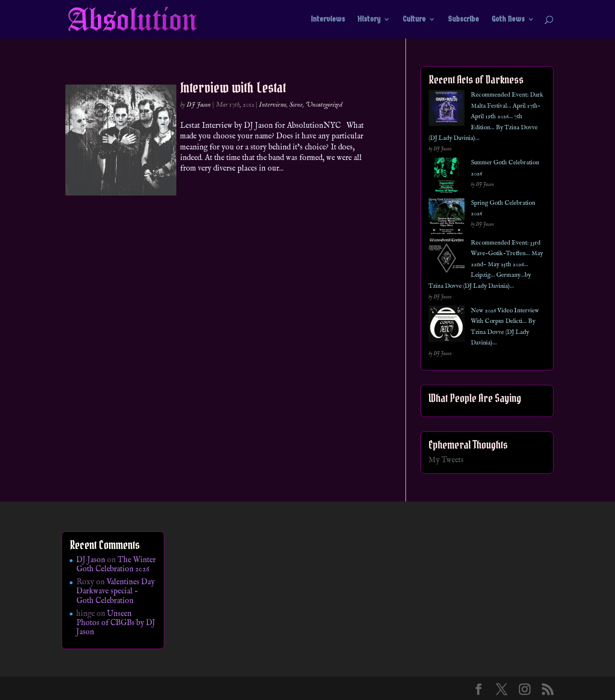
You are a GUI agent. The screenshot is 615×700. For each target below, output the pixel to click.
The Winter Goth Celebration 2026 (116, 565)
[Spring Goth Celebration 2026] (447, 218)
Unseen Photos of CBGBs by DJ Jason (116, 623)
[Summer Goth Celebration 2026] (447, 178)
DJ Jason (199, 105)
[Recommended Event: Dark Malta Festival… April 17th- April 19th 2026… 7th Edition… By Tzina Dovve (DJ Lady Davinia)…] (447, 110)
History (369, 20)
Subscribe (463, 20)
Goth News (508, 20)
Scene (296, 105)
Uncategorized (324, 105)
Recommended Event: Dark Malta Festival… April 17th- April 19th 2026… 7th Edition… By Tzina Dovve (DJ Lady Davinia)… (486, 117)
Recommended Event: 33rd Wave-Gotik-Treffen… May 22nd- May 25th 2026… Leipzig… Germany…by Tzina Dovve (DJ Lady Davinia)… (486, 264)
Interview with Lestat (233, 87)
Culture (414, 20)
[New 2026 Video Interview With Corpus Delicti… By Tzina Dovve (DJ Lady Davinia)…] (447, 325)
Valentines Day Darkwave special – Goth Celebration (116, 591)
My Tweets (446, 460)
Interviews (328, 20)
